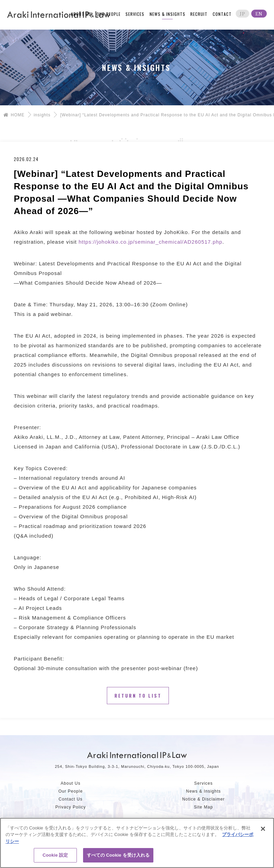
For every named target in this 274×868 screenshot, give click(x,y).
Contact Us (70, 799)
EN (259, 14)
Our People (70, 791)
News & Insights (204, 791)
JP (242, 14)
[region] (137, 843)
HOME (14, 115)
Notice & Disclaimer (203, 799)
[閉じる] (263, 829)
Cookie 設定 (55, 855)
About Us (70, 783)
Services (203, 783)
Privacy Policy (70, 807)
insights (42, 115)
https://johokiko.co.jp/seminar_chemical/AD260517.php (150, 242)
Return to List (138, 696)
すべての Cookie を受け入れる (118, 855)
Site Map (204, 807)
